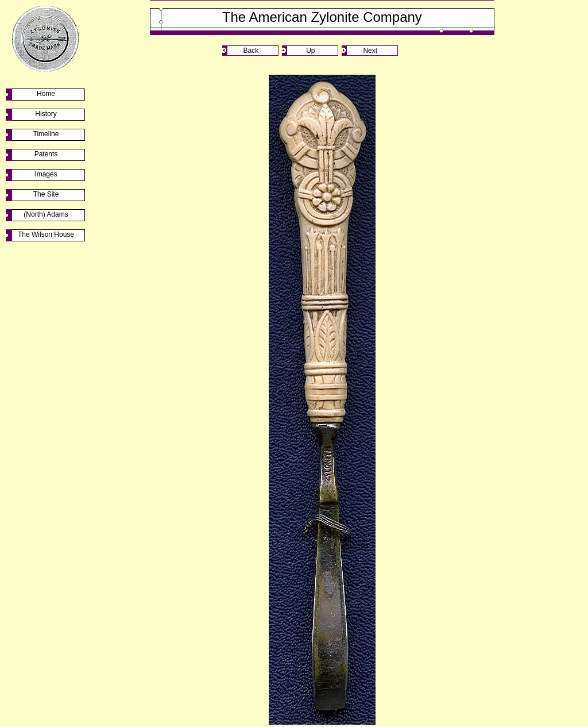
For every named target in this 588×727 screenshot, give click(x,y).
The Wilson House (46, 234)
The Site (46, 194)
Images (46, 174)
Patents (46, 154)
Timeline (46, 134)
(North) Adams (46, 214)
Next (370, 51)
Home (46, 94)
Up (310, 51)
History (46, 114)
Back (251, 51)
